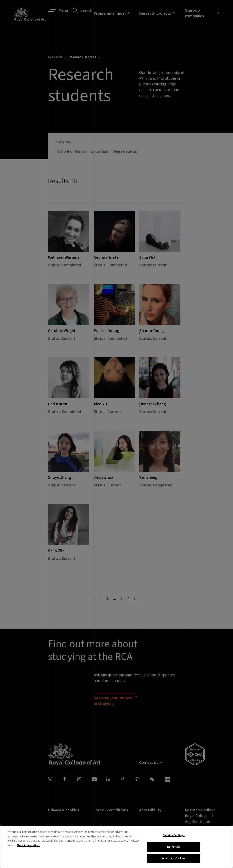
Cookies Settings (174, 835)
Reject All (173, 847)
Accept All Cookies (173, 858)
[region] (116, 847)
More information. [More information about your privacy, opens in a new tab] (28, 845)
